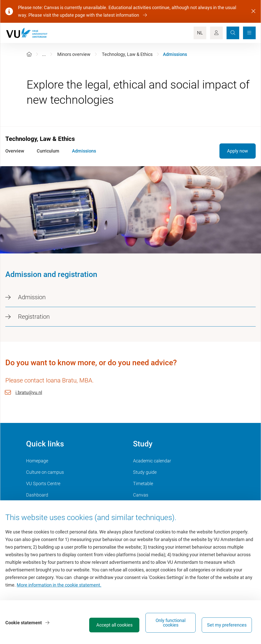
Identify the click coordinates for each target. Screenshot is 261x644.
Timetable (143, 484)
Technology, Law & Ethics (127, 54)
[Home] (29, 54)
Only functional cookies (171, 623)
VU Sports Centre (43, 484)
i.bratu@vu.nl (29, 392)
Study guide (145, 472)
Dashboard (37, 495)
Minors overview (74, 54)
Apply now (238, 151)
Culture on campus (45, 472)
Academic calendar (152, 461)
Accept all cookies (114, 625)
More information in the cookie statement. (59, 585)
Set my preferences (227, 625)
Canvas (141, 495)
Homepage (37, 461)
